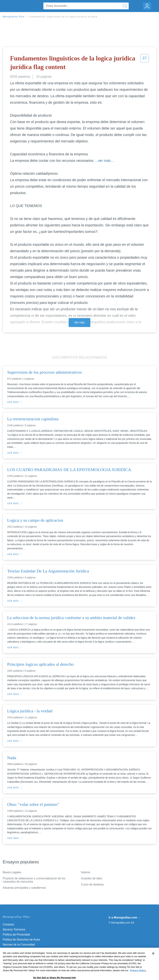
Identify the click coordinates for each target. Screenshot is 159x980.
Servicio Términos (14, 930)
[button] (145, 63)
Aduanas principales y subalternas (24, 888)
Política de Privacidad (16, 935)
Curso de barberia (92, 884)
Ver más (80, 322)
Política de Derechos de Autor (21, 940)
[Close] (153, 964)
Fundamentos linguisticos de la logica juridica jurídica (63, 17)
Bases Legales (12, 872)
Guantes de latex (92, 878)
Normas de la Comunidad (19, 945)
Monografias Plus (14, 17)
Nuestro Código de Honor (19, 950)
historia (86, 872)
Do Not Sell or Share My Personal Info (27, 955)
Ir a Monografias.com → (125, 917)
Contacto (8, 924)
